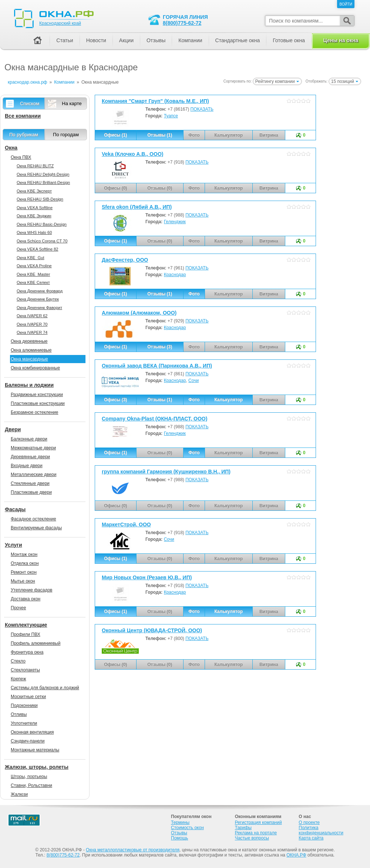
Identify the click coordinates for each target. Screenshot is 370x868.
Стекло (18, 661)
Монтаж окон (24, 554)
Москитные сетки (28, 697)
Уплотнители (24, 723)
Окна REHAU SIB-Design (40, 199)
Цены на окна (341, 40)
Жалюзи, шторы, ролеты (37, 767)
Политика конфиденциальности (321, 830)
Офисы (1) (115, 135)
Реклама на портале (256, 833)
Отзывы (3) (160, 347)
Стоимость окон (187, 828)
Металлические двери (33, 475)
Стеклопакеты (25, 670)
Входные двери (27, 466)
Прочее (18, 608)
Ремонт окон (24, 572)
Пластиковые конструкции (38, 403)
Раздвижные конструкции (37, 395)
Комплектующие (26, 625)
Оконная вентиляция (32, 732)
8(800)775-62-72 (182, 23)
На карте (72, 103)
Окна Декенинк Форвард (40, 291)
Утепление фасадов (31, 590)
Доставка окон (26, 599)
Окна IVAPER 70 (32, 324)
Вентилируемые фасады (36, 528)
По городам (66, 135)
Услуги (14, 545)
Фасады (15, 509)
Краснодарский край (60, 23)
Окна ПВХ (21, 157)
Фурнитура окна (27, 652)
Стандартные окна (238, 40)
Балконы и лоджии (29, 385)
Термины (180, 822)
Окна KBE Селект (33, 282)
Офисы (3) (115, 400)
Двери (13, 429)
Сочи (194, 381)
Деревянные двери (30, 457)
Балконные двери (29, 439)
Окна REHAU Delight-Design (43, 174)
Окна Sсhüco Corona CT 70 (42, 241)
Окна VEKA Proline (34, 266)
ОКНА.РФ (296, 855)
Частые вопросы (252, 838)
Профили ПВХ (26, 634)
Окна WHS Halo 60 (34, 232)
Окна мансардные (29, 359)
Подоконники (24, 706)
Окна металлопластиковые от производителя (133, 850)
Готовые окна (289, 40)
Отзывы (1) (160, 135)
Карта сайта (311, 838)
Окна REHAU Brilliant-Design (43, 182)
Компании (190, 40)
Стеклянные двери (30, 483)
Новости (96, 40)
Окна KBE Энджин (34, 216)
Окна (11, 148)
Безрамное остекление (34, 412)
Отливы (19, 714)
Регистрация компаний (258, 822)
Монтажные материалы (35, 750)
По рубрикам (24, 135)
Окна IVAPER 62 (32, 316)
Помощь (179, 838)
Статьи (65, 40)
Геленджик (175, 222)
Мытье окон (23, 581)
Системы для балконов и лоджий (45, 688)
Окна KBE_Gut (30, 258)
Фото (194, 294)
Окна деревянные (29, 341)
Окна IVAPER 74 (32, 332)
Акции (126, 40)
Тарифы (243, 828)
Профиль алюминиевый (36, 643)
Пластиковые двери (31, 492)
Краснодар (175, 275)
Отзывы (156, 40)
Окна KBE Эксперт (34, 191)
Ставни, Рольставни (31, 785)
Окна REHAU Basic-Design (42, 224)
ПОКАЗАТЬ (202, 109)
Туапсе (171, 116)
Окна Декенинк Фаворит (39, 308)
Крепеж (18, 679)
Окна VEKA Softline (35, 208)
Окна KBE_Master (33, 274)
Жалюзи (19, 794)
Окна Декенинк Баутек (38, 299)
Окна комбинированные (35, 368)
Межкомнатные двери (33, 448)
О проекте (309, 822)
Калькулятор (228, 400)
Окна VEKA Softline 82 (37, 249)
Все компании (23, 116)
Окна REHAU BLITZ (35, 166)
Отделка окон (25, 563)
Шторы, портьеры (29, 777)
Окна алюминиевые (31, 350)
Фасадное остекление (33, 519)
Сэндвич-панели (28, 741)
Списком (30, 103)
